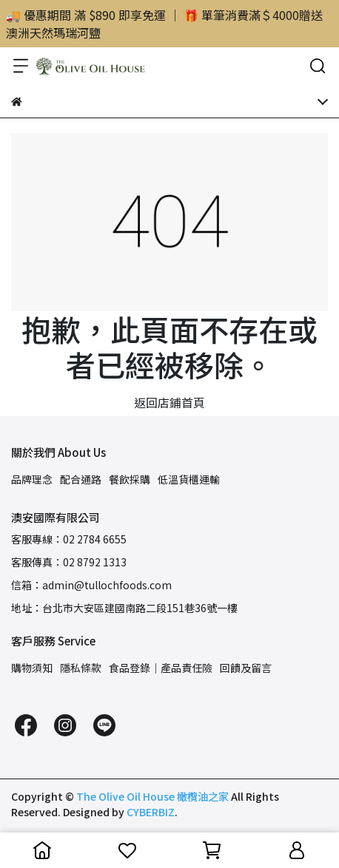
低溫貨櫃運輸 (189, 479)
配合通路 (81, 479)
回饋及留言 (246, 668)
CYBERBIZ (151, 812)
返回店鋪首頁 (169, 402)
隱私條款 (81, 668)
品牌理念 (32, 479)
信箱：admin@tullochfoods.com (91, 585)
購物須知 (32, 668)
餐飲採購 (130, 479)
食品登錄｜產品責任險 (161, 668)
